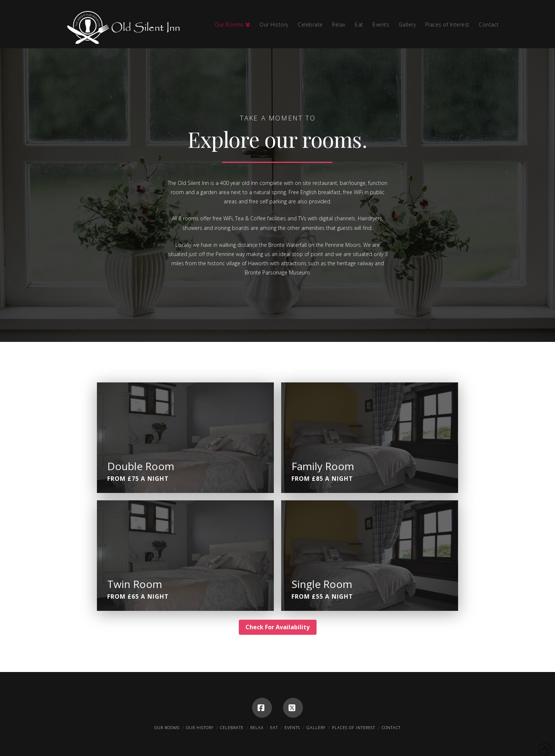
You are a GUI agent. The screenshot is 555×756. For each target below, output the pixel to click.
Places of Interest (354, 727)
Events (292, 727)
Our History (200, 727)
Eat (274, 727)
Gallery (316, 727)
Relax (257, 727)
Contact (391, 727)
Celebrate (232, 727)
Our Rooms (167, 727)
